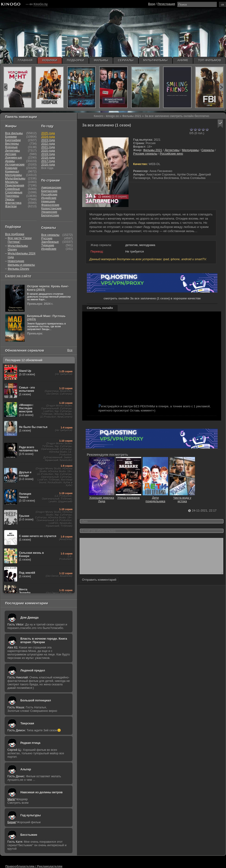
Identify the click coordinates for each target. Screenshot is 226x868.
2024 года (48, 137)
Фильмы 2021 (153, 150)
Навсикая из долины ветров (41, 792)
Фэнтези (11, 206)
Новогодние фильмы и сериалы (21, 263)
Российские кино (171, 154)
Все (70, 350)
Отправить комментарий (99, 587)
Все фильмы (14, 133)
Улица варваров (129, 496)
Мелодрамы (190, 150)
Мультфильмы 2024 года (22, 255)
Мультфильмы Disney (18, 248)
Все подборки (15, 234)
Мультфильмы (15, 178)
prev (5, 87)
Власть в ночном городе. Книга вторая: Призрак (44, 640)
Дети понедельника (155, 498)
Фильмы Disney (18, 269)
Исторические (15, 164)
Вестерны (12, 144)
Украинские (49, 212)
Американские (51, 187)
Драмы (10, 161)
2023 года (48, 140)
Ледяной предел (33, 670)
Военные (11, 147)
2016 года (48, 164)
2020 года (48, 151)
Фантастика (13, 203)
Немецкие (48, 201)
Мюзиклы (12, 182)
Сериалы (208, 150)
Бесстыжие (29, 835)
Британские (49, 191)
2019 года (48, 154)
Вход (152, 4)
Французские (50, 205)
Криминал (12, 171)
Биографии (13, 140)
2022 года (48, 144)
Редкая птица (30, 743)
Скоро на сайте (18, 276)
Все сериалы (50, 235)
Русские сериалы (145, 154)
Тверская (27, 723)
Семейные (13, 189)
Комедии (11, 168)
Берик (12, 822)
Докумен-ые (14, 157)
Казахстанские (51, 208)
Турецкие (48, 245)
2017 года (48, 161)
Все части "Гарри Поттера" (20, 240)
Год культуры (31, 815)
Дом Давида (29, 617)
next (221, 87)
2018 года (48, 157)
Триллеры (12, 196)
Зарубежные (50, 242)
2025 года (48, 133)
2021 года (48, 147)
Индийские (49, 198)
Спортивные (14, 192)
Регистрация (166, 4)
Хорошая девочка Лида (102, 498)
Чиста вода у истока (182, 498)
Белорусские (50, 215)
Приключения (15, 185)
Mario (11, 799)
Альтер (26, 769)
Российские (49, 194)
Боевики (11, 137)
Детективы (172, 150)
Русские (47, 238)
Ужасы (10, 199)
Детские (11, 154)
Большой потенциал (36, 700)
